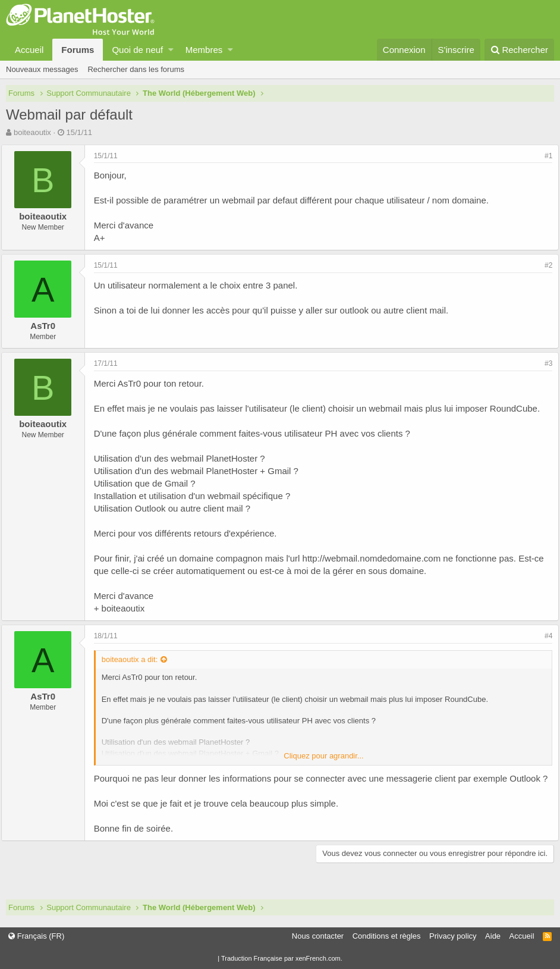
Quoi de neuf (137, 50)
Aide (493, 936)
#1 (544, 156)
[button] (171, 50)
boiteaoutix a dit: (135, 659)
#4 (544, 636)
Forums (78, 50)
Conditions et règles (387, 936)
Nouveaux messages (42, 69)
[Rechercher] (519, 50)
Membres (204, 50)
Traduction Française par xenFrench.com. (282, 958)
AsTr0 (48, 326)
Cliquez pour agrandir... (323, 756)
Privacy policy (453, 936)
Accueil (29, 50)
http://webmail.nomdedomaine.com (377, 558)
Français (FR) (36, 936)
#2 (544, 265)
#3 (544, 363)
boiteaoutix (32, 132)
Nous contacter (318, 936)
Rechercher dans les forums (136, 69)
